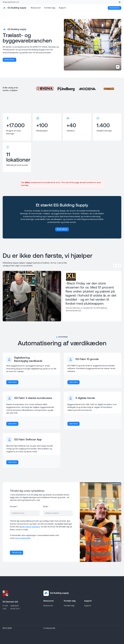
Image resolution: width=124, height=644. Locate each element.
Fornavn (14, 507)
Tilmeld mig (16, 553)
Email (46, 507)
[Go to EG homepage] (5, 593)
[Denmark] (120, 2)
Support (62, 8)
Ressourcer (36, 8)
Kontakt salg (50, 8)
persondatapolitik (23, 538)
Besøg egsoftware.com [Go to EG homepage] (11, 2)
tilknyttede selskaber (31, 527)
